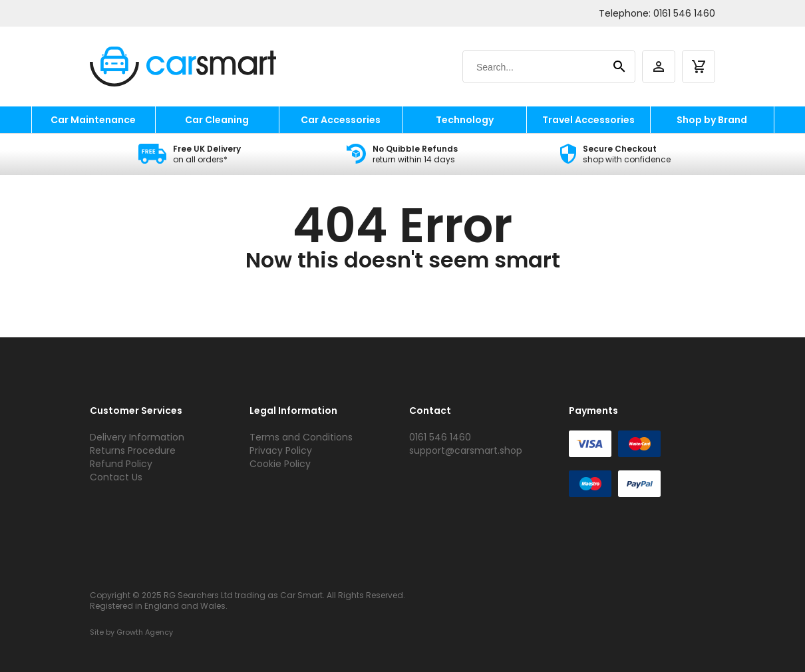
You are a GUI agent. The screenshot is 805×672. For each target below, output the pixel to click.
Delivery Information (137, 437)
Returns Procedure (133, 450)
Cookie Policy (280, 464)
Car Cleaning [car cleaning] (217, 120)
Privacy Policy (281, 450)
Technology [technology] (465, 120)
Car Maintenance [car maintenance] (93, 120)
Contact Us (116, 477)
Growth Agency (145, 632)
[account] (659, 67)
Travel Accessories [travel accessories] (588, 120)
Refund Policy (121, 464)
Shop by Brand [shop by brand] (712, 120)
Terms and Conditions (301, 437)
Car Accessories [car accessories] (341, 120)
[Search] (536, 67)
